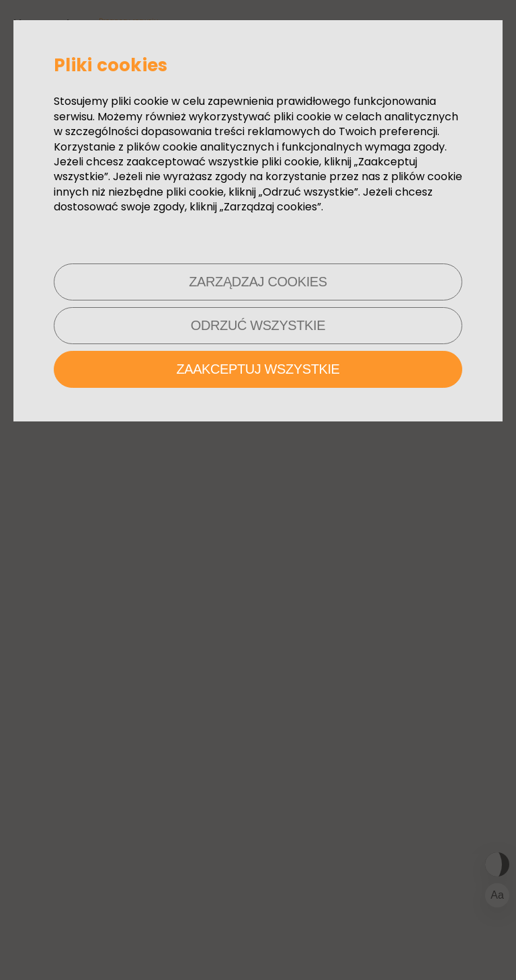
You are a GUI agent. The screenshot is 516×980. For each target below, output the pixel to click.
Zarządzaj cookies (258, 282)
